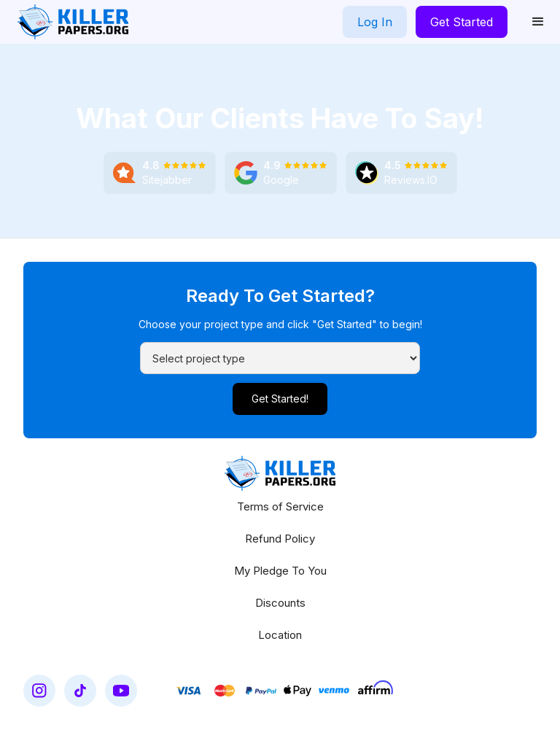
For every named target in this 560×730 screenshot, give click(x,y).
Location (280, 635)
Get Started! (280, 399)
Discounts (280, 603)
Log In (375, 22)
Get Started (462, 22)
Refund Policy (280, 539)
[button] (538, 22)
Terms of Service (280, 506)
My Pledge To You (280, 571)
